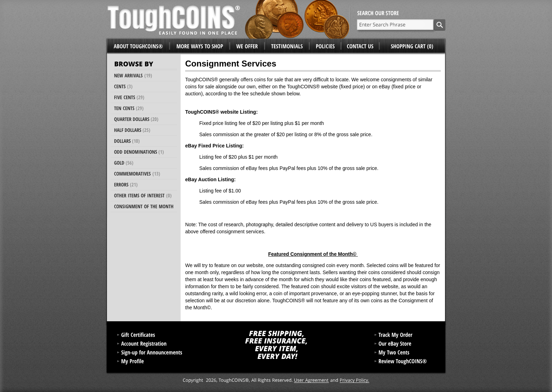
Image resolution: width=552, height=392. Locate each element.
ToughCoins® (228, 19)
